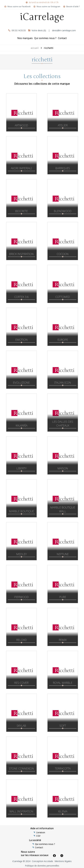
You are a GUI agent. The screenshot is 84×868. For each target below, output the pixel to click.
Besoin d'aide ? (73, 7)
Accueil (35, 48)
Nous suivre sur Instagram (48, 7)
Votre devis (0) (39, 30)
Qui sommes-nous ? (45, 844)
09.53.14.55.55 (19, 30)
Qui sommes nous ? (45, 38)
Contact (62, 38)
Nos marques (25, 38)
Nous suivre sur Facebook (19, 7)
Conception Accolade (42, 861)
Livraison (41, 832)
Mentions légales (63, 861)
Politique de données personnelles (42, 866)
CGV (38, 836)
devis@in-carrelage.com (64, 30)
